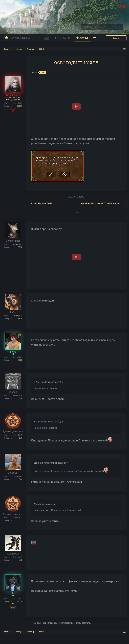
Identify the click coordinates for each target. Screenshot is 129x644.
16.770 (20, 602)
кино (42, 73)
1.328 (20, 360)
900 (21, 479)
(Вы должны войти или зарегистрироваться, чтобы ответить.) (62, 623)
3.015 (20, 319)
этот (65, 581)
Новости (63, 38)
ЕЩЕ (76, 213)
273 (21, 438)
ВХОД (116, 38)
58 (21, 398)
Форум (82, 38)
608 (21, 560)
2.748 (20, 247)
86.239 (20, 106)
